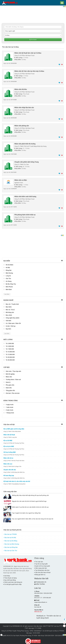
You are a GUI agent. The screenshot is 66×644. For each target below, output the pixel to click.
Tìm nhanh (33, 40)
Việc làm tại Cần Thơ (10, 549)
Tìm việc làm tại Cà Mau (10, 47)
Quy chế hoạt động (10, 579)
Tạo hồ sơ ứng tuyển (41, 563)
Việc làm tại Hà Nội (10, 536)
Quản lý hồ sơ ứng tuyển (42, 565)
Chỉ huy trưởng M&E (10, 451)
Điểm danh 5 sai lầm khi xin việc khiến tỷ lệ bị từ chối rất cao (30, 506)
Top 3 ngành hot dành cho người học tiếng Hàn (26, 512)
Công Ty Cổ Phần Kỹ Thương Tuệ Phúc (14, 442)
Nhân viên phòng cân (22, 125)
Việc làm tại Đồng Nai (10, 546)
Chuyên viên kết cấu (10, 468)
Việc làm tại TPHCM (10, 533)
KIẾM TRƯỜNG (40, 583)
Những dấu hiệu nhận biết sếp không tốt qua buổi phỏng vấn (30, 494)
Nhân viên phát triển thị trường (25, 143)
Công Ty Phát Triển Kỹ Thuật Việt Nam (14, 459)
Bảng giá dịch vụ (40, 573)
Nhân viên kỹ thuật (9, 433)
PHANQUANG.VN (41, 581)
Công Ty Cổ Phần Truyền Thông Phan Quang (15, 629)
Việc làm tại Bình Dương (11, 543)
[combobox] (33, 31)
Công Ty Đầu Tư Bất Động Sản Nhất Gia (14, 471)
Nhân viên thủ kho (21, 89)
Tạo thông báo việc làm (42, 569)
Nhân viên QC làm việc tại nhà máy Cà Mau (29, 71)
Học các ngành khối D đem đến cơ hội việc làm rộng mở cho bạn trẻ (33, 518)
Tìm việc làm (39, 560)
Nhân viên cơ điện (21, 179)
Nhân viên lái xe (8, 457)
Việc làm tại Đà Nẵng (10, 540)
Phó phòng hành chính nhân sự (25, 214)
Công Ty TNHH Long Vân (10, 436)
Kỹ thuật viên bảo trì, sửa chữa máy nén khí (17, 480)
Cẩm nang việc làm (10, 490)
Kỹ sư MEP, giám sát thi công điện (14, 428)
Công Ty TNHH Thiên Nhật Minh (12, 430)
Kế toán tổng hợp (9, 474)
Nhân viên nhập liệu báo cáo (24, 107)
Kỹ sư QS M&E (8, 439)
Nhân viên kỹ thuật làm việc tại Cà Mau (28, 53)
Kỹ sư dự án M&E (9, 445)
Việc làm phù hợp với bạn (42, 571)
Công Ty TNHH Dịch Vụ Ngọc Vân (12, 465)
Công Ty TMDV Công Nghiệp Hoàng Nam (14, 483)
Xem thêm (7, 293)
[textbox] (33, 27)
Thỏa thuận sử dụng (10, 577)
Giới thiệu (7, 575)
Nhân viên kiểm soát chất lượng (25, 196)
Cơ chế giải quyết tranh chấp (12, 583)
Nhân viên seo (8, 463)
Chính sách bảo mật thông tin (13, 581)
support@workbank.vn (40, 601)
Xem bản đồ (37, 605)
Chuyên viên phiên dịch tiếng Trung (27, 161)
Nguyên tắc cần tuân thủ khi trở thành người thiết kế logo (29, 500)
